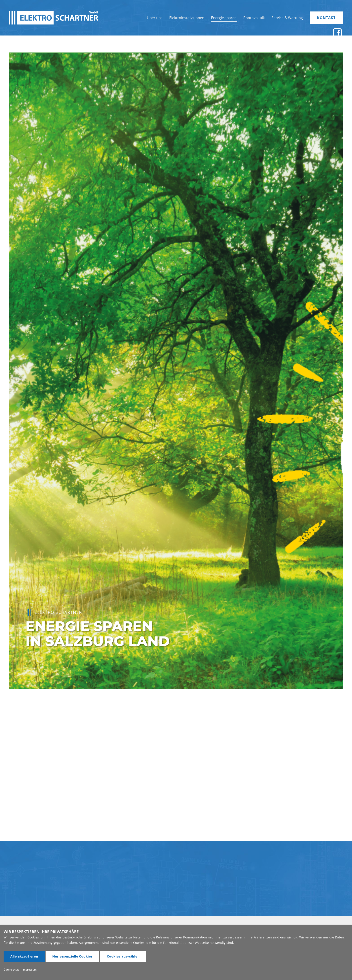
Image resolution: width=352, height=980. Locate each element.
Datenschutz (11, 970)
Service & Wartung (287, 18)
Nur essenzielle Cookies (73, 956)
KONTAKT (326, 18)
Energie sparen (224, 18)
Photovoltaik (254, 18)
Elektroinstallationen (187, 18)
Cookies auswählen (123, 956)
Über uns (155, 18)
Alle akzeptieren (24, 956)
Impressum (30, 970)
